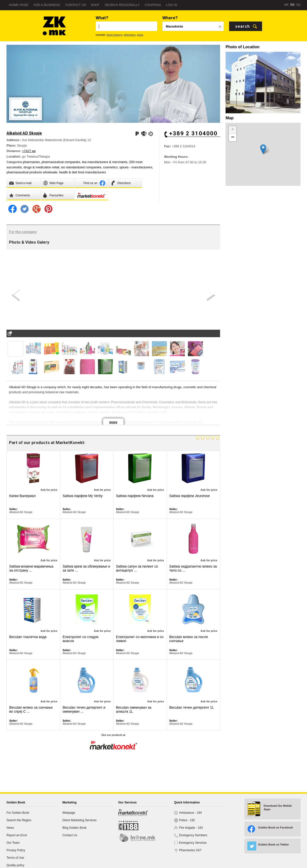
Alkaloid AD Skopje (21, 512)
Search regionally (122, 5)
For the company (23, 232)
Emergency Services (193, 843)
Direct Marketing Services (80, 820)
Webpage (69, 813)
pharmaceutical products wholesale (32, 172)
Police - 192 (187, 820)
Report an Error (17, 835)
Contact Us (70, 835)
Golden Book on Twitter (273, 844)
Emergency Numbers (193, 835)
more (113, 422)
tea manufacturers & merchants (105, 162)
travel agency (114, 35)
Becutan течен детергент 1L (192, 707)
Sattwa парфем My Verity (83, 496)
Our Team (13, 843)
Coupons (153, 5)
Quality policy (15, 865)
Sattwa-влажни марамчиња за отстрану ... (31, 568)
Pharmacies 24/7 (190, 850)
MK (287, 5)
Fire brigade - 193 (191, 828)
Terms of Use (15, 858)
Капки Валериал (22, 496)
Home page (19, 5)
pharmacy (130, 35)
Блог (95, 5)
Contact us (76, 5)
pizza (140, 35)
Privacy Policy (16, 850)
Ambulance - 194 (190, 813)
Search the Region (19, 820)
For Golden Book (18, 813)
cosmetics (110, 167)
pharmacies (31, 162)
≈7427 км (29, 151)
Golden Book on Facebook (275, 827)
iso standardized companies (81, 167)
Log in (172, 5)
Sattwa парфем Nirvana (135, 496)
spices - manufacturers (136, 167)
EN (292, 5)
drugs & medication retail (41, 167)
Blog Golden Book (75, 828)
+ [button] (233, 130)
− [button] (233, 138)
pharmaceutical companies (61, 162)
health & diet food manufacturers (82, 172)
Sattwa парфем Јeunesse (190, 496)
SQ (298, 5)
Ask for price (49, 490)
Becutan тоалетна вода (28, 637)
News (10, 828)
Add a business (47, 5)
